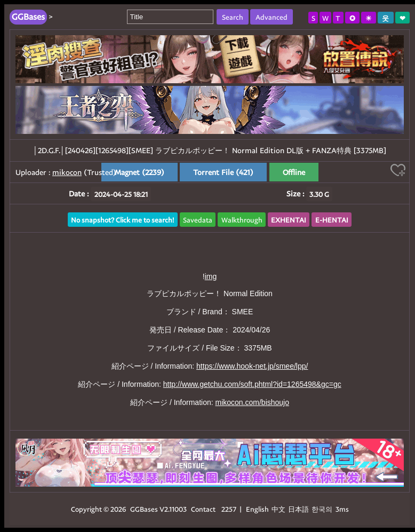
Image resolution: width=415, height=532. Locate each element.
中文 (278, 509)
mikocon (67, 172)
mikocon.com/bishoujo (252, 402)
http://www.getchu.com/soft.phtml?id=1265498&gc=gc (252, 384)
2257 (229, 509)
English (257, 509)
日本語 (298, 509)
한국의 (323, 509)
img (211, 276)
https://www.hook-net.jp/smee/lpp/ (252, 366)
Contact (203, 509)
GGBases (144, 509)
